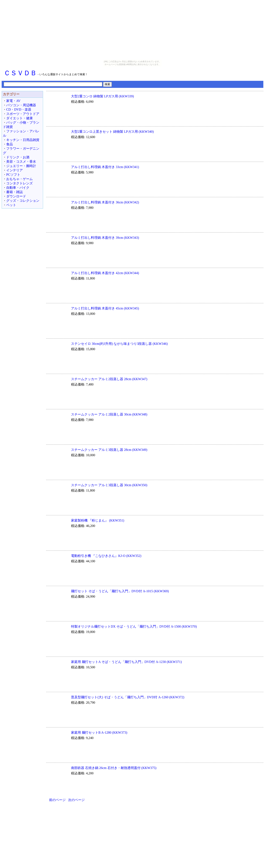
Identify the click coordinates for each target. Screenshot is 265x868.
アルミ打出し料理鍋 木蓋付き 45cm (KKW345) (105, 308)
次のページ (76, 800)
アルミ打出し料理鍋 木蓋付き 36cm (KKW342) (105, 202)
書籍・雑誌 (14, 192)
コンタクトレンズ (19, 183)
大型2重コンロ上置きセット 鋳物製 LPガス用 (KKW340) (112, 132)
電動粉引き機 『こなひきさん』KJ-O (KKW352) (106, 556)
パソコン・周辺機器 (21, 105)
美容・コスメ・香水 (21, 162)
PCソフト (13, 175)
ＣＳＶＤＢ (20, 73)
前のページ (57, 800)
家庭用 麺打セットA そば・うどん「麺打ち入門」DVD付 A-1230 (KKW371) (126, 662)
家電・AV (13, 101)
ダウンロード (16, 196)
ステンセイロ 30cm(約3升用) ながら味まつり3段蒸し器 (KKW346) (119, 344)
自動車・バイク (18, 188)
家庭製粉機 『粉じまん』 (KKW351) (98, 520)
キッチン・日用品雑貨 (23, 140)
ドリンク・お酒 (18, 157)
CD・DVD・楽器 (19, 109)
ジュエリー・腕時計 (21, 166)
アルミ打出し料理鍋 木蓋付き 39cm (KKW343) (105, 238)
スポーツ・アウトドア (23, 114)
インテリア (14, 170)
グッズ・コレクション (23, 201)
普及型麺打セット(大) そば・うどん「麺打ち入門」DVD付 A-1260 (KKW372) (128, 697)
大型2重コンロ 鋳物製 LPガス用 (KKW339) (102, 96)
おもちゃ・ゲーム (19, 179)
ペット (11, 205)
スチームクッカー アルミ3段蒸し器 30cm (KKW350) (109, 485)
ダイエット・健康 (19, 118)
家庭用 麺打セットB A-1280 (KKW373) (99, 732)
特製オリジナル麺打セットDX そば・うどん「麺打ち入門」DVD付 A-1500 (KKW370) (134, 626)
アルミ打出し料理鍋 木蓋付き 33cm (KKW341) (105, 167)
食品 (10, 144)
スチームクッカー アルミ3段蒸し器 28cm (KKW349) (109, 450)
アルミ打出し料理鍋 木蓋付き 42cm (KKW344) (105, 273)
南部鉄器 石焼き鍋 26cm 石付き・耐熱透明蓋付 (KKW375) (114, 768)
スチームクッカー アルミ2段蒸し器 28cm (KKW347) (109, 379)
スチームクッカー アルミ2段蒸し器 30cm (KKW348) (109, 414)
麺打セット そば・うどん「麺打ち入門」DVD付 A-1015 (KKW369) (120, 591)
